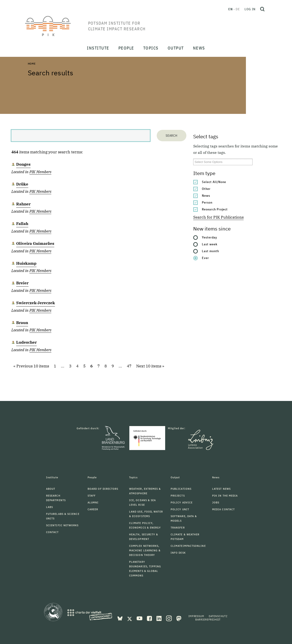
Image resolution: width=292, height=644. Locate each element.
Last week (210, 244)
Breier (22, 283)
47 (129, 366)
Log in (250, 9)
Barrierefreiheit (208, 619)
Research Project (215, 209)
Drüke (22, 184)
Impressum (196, 616)
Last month (210, 251)
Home (32, 64)
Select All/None (214, 182)
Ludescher (26, 342)
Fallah (22, 224)
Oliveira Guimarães (35, 243)
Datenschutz (218, 616)
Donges (23, 164)
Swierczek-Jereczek (36, 303)
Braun (22, 323)
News (206, 196)
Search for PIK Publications (218, 217)
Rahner (23, 204)
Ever (205, 258)
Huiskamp (26, 263)
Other (206, 189)
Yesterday (210, 237)
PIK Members (40, 172)
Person (207, 202)
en (231, 9)
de (238, 9)
